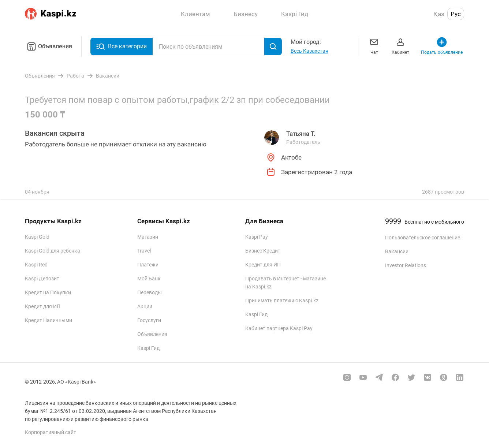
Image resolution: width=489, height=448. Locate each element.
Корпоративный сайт (51, 432)
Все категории (122, 46)
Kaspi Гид (148, 348)
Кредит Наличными (48, 320)
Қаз (439, 14)
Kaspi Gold (37, 237)
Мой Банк (149, 279)
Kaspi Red (36, 265)
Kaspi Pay (257, 237)
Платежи (148, 265)
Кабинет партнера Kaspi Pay (279, 328)
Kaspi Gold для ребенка (53, 251)
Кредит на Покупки (48, 292)
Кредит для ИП (43, 306)
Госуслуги (149, 320)
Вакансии (397, 251)
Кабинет (400, 46)
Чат (374, 46)
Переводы (150, 292)
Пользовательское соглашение (423, 238)
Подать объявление (442, 46)
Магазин (148, 237)
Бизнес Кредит (263, 251)
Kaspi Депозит (42, 279)
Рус (456, 14)
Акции (145, 306)
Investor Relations (406, 265)
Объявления (48, 46)
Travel (144, 251)
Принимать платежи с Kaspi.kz (282, 300)
